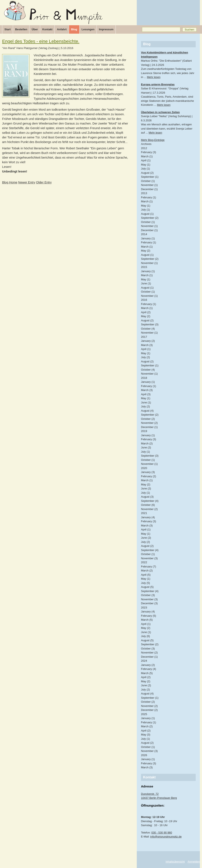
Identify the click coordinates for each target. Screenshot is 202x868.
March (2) (147, 443)
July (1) (146, 169)
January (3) (148, 472)
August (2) (147, 173)
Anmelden (194, 862)
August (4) (147, 411)
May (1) (146, 165)
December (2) (149, 710)
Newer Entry (27, 182)
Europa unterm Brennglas (158, 84)
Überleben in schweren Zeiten (160, 112)
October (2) (148, 419)
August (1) (147, 214)
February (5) (149, 616)
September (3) (150, 324)
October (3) (148, 595)
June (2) (146, 447)
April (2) (146, 312)
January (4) (148, 517)
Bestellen (21, 29)
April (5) (146, 575)
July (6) (146, 636)
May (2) (146, 251)
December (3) (149, 603)
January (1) (148, 238)
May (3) (146, 735)
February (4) (149, 669)
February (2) (149, 476)
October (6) (148, 505)
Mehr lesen (154, 77)
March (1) (147, 156)
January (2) (148, 341)
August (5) (147, 587)
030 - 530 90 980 (162, 833)
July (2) (146, 357)
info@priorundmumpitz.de (166, 837)
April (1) (146, 160)
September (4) (150, 501)
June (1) (146, 283)
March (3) (147, 345)
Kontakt (47, 29)
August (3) (147, 497)
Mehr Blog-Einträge (153, 140)
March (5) (147, 620)
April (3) (146, 394)
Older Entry (44, 182)
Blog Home (10, 182)
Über (35, 29)
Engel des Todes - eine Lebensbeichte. (41, 41)
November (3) (149, 558)
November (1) (149, 185)
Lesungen (88, 29)
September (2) (150, 218)
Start (8, 29)
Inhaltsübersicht (175, 862)
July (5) (146, 583)
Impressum (106, 29)
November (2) (149, 423)
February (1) (149, 197)
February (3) (149, 152)
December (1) (149, 189)
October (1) (148, 181)
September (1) (150, 177)
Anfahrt (62, 29)
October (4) (148, 329)
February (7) (149, 567)
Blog (74, 29)
